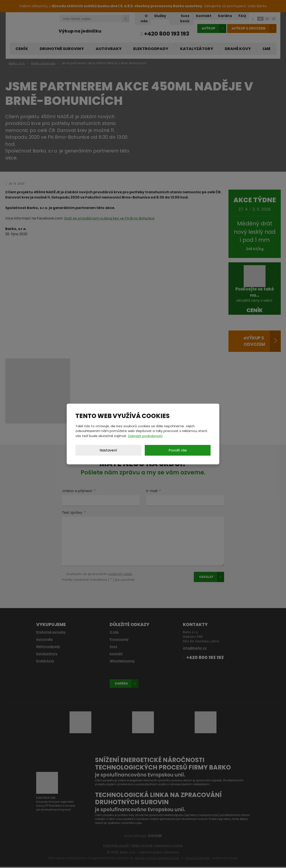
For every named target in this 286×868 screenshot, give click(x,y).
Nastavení (108, 450)
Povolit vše (178, 450)
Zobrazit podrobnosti (145, 436)
